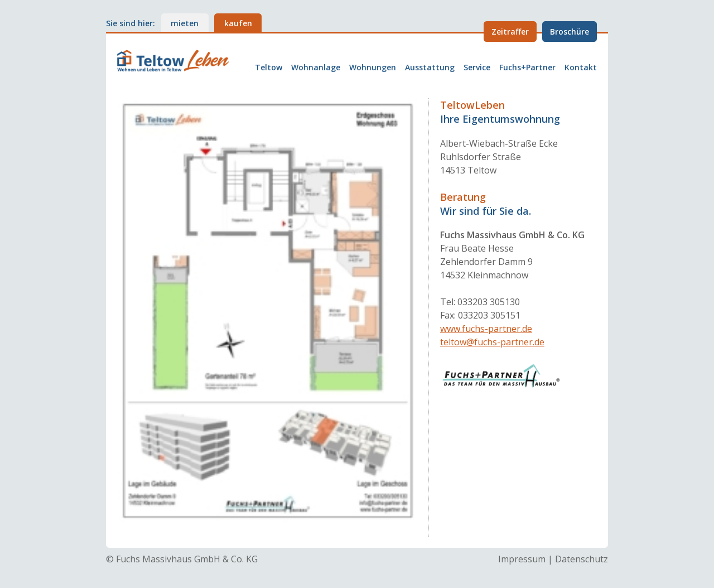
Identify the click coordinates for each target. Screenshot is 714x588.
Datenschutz (582, 559)
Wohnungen (373, 68)
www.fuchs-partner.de (486, 329)
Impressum (522, 559)
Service (477, 68)
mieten (185, 23)
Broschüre (570, 32)
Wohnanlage (316, 68)
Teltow (269, 68)
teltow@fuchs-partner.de (492, 342)
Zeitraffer (510, 32)
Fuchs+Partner (527, 68)
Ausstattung (430, 68)
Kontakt (581, 68)
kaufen (238, 23)
